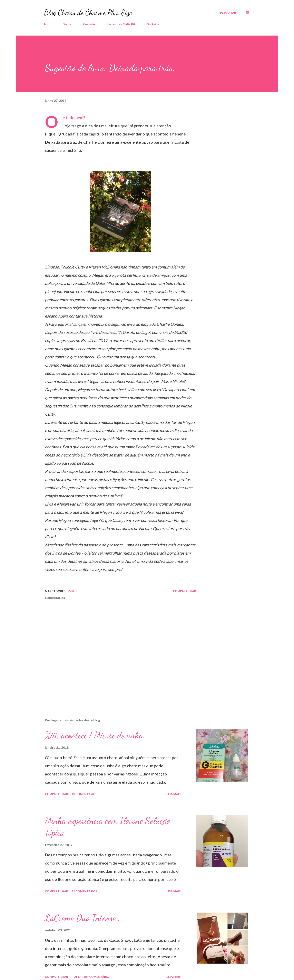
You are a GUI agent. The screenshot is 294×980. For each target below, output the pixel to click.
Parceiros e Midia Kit (121, 24)
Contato (89, 24)
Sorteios (153, 24)
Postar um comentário (90, 977)
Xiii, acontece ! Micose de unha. (95, 735)
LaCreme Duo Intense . (82, 918)
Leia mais (174, 794)
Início (48, 24)
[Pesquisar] (228, 13)
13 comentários (84, 794)
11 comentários (84, 891)
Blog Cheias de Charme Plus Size (88, 13)
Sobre (67, 24)
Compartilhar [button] (184, 591)
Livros (72, 591)
